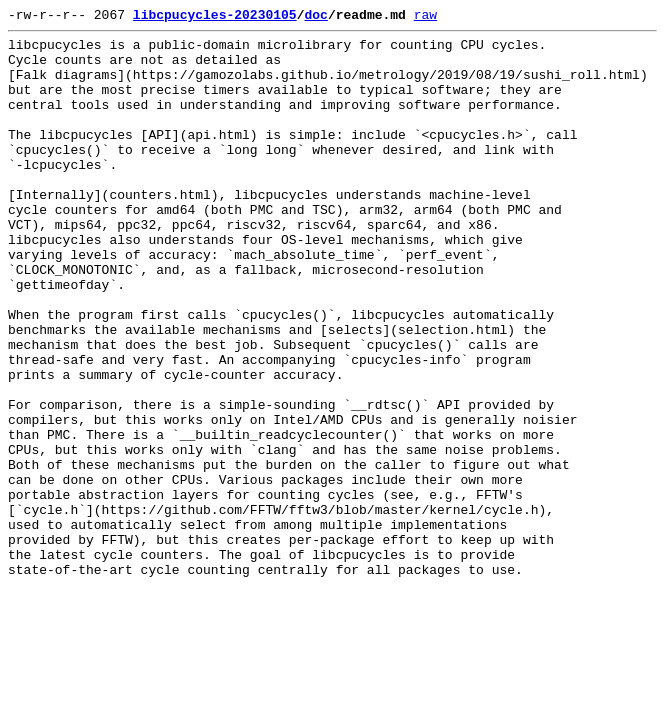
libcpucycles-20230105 (215, 17)
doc (315, 17)
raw (425, 17)
